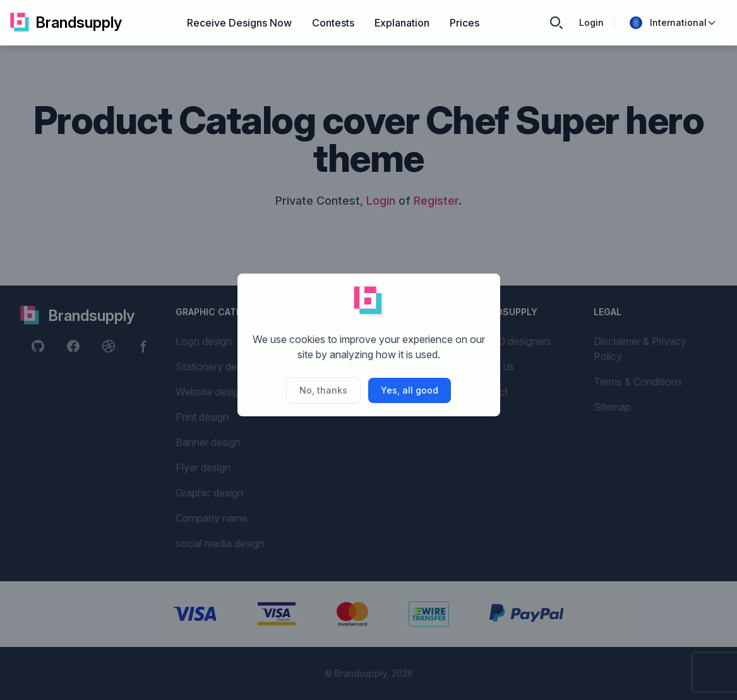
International (673, 23)
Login (591, 22)
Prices (464, 23)
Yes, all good (410, 390)
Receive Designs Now (239, 23)
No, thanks (323, 390)
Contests (333, 23)
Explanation (402, 23)
